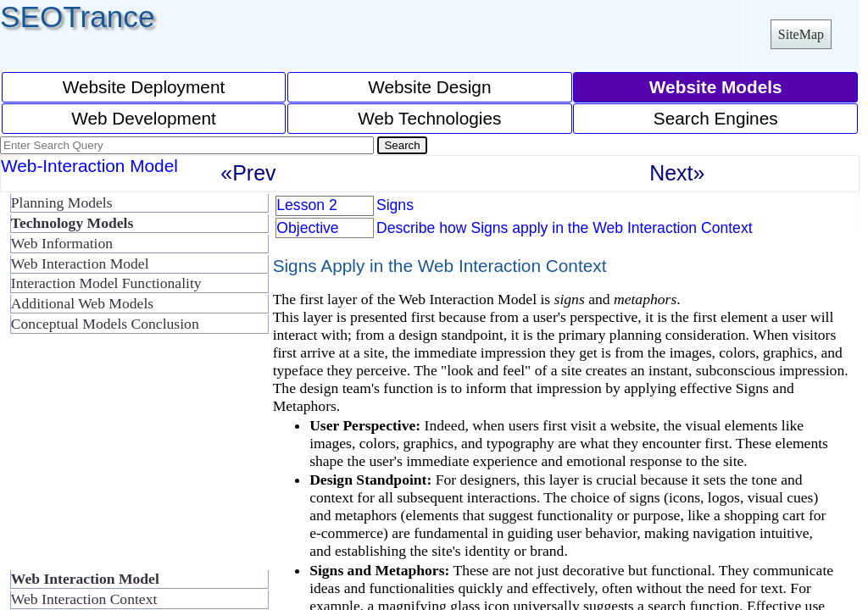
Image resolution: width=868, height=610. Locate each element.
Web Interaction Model (80, 263)
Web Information (62, 243)
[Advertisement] (136, 459)
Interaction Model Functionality (106, 283)
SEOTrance (78, 17)
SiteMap (801, 34)
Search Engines (716, 118)
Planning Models (62, 202)
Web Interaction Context (84, 599)
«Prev (248, 173)
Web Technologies (429, 118)
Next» (677, 173)
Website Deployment (144, 87)
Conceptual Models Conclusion (105, 324)
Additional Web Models (82, 303)
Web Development (144, 118)
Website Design (429, 87)
